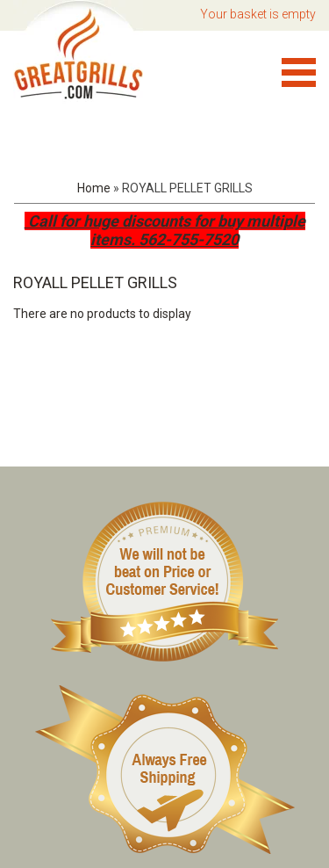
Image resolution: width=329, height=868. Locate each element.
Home (94, 188)
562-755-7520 (189, 239)
